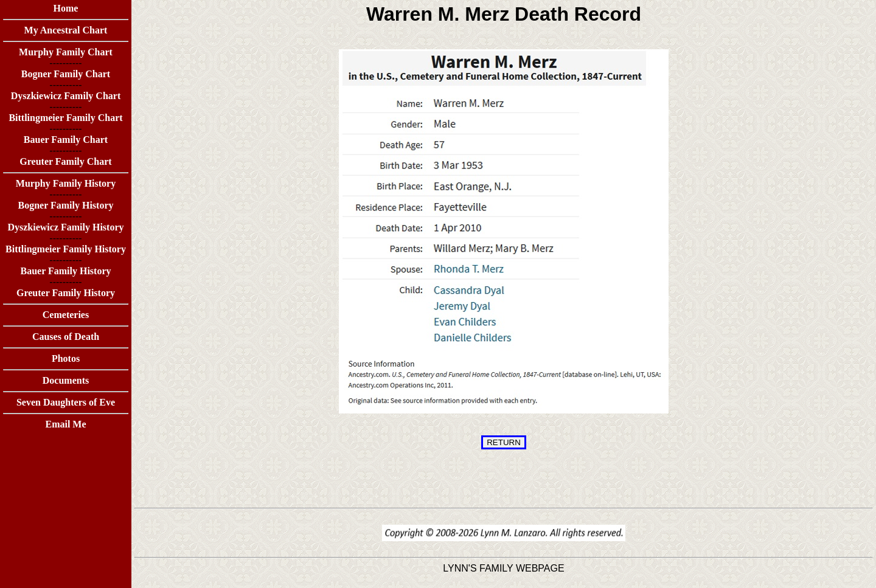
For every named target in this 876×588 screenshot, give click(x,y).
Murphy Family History (66, 183)
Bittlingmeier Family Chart (65, 118)
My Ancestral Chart (66, 30)
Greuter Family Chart (65, 161)
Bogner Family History (65, 205)
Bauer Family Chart (66, 140)
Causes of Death (66, 337)
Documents (66, 380)
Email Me (65, 424)
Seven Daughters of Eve (66, 402)
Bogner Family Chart (66, 74)
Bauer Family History (65, 271)
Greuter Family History (66, 293)
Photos (66, 358)
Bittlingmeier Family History (66, 249)
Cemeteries (66, 315)
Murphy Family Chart (66, 52)
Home (66, 8)
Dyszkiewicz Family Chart (66, 96)
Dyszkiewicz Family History (65, 227)
